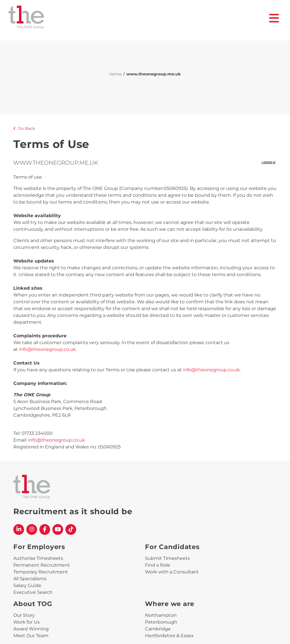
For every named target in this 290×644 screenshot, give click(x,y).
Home (115, 74)
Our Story (24, 615)
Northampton (161, 615)
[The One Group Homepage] (139, 18)
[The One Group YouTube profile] (58, 529)
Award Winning (31, 629)
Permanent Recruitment (42, 565)
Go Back (24, 128)
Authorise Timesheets (38, 558)
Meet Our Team (31, 636)
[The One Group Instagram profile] (32, 529)
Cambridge (158, 629)
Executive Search (33, 592)
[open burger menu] (274, 18)
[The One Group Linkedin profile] (19, 529)
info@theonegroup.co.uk (47, 349)
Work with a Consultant (172, 572)
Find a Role (158, 565)
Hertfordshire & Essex (169, 636)
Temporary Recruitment (41, 572)
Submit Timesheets (167, 558)
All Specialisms (30, 579)
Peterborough (161, 622)
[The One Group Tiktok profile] (71, 529)
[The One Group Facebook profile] (45, 529)
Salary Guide (27, 585)
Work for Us (26, 622)
